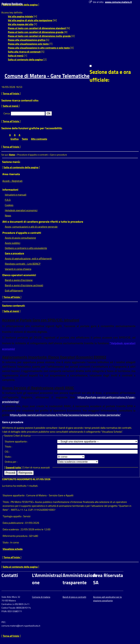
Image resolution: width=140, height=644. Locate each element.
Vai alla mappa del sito (21, 24)
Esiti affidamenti (14, 290)
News (8, 215)
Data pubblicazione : (14, 523)
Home (12, 155)
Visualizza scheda (13, 549)
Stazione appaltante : (16, 441)
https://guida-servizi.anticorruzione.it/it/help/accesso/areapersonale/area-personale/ (65, 415)
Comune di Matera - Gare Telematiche (47, 76)
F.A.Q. (8, 200)
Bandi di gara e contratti (74, 597)
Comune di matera (41, 597)
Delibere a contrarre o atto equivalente (26, 248)
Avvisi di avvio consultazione (20, 238)
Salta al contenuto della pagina (25, 59)
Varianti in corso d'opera (18, 269)
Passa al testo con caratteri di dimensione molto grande (39, 36)
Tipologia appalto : (13, 516)
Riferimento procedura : (16, 536)
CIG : (7, 452)
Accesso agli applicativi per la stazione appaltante (107, 599)
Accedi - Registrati (12, 181)
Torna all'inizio (11, 93)
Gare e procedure (14, 253)
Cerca (7, 113)
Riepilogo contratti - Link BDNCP (23, 264)
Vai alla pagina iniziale (20, 16)
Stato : (8, 457)
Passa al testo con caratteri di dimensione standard (37, 28)
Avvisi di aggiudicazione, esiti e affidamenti (28, 258)
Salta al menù (16, 56)
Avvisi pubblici (12, 243)
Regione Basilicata (12, 4)
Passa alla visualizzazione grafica (27, 40)
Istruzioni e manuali (15, 195)
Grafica (15, 139)
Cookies (9, 205)
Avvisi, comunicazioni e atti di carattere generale (31, 227)
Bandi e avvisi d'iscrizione (19, 280)
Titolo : (8, 446)
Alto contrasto (39, 139)
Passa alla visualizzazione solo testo (28, 44)
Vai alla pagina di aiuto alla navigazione (30, 20)
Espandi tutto (13, 467)
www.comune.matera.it (118, 2)
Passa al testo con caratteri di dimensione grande (36, 32)
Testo (25, 139)
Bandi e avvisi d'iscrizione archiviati (24, 285)
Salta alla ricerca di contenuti (24, 52)
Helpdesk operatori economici (21, 210)
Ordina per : (11, 462)
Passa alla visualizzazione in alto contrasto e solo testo (39, 48)
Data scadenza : (12, 529)
